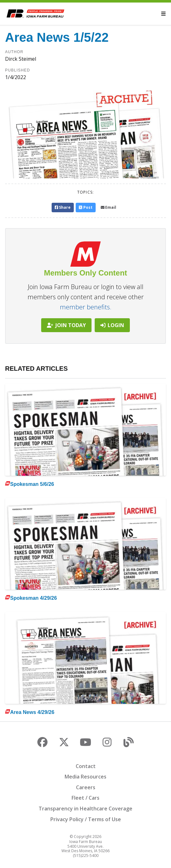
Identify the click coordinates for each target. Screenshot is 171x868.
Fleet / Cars (85, 798)
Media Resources (85, 777)
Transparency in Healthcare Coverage (85, 809)
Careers (86, 787)
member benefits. (86, 307)
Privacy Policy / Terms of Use (86, 819)
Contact (86, 766)
